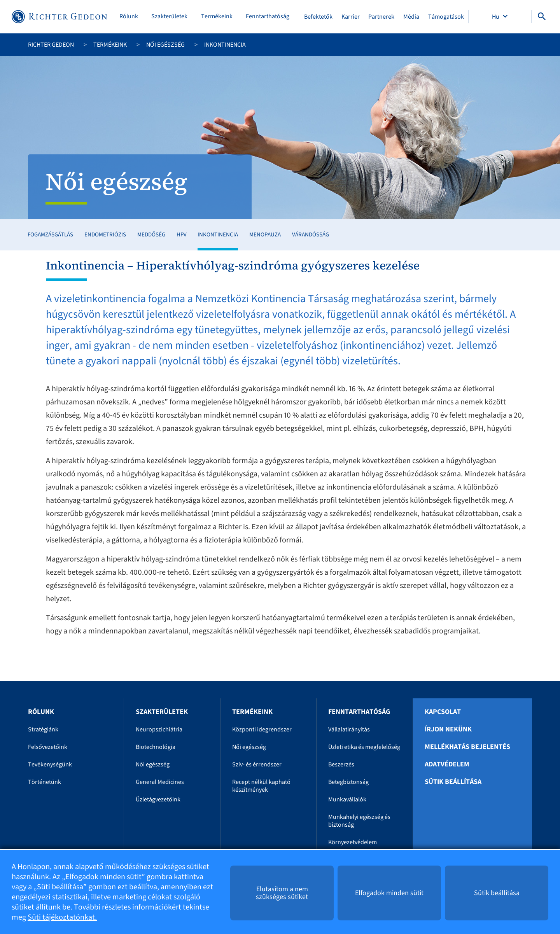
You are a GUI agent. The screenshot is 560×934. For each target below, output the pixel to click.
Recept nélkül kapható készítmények (261, 786)
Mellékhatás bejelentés (467, 747)
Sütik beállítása (453, 782)
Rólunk (129, 17)
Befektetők (318, 17)
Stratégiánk (43, 729)
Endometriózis (105, 235)
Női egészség (165, 45)
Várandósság (311, 235)
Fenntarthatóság (268, 17)
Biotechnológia (156, 747)
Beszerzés (341, 764)
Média (411, 17)
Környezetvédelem (353, 842)
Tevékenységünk (50, 764)
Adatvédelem (447, 764)
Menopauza (265, 235)
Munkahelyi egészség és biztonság (359, 821)
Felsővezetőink (48, 747)
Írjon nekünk (448, 729)
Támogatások (446, 17)
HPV (182, 235)
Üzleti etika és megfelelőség (364, 747)
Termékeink (217, 17)
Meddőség (151, 235)
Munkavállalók (347, 799)
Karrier (351, 17)
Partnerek (381, 17)
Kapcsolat (443, 712)
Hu (496, 17)
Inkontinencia (218, 235)
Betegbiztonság (348, 782)
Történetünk (45, 782)
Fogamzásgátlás (50, 235)
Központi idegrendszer (262, 729)
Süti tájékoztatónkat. (62, 917)
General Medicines (160, 782)
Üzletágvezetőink (158, 799)
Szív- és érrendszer (257, 764)
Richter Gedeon (51, 45)
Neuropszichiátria (159, 729)
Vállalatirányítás (349, 729)
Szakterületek (169, 17)
